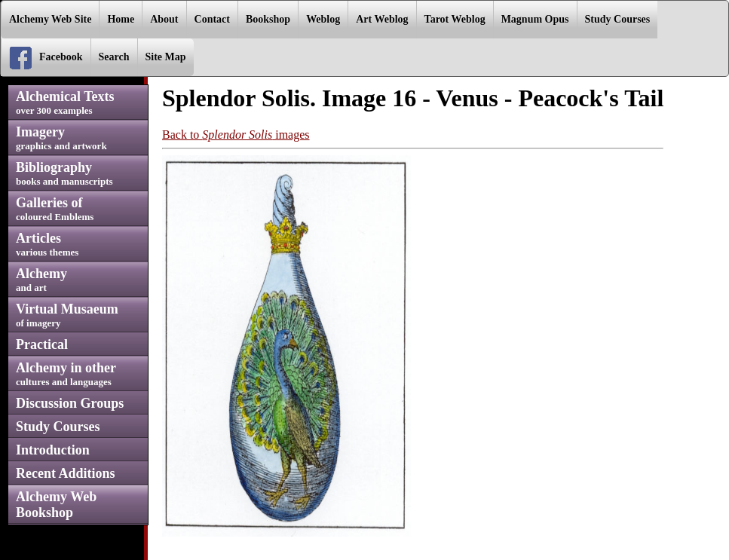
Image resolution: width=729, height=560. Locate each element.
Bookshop (268, 19)
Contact (212, 19)
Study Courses (618, 19)
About (164, 19)
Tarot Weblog (455, 19)
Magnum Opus (535, 19)
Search (114, 57)
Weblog (323, 19)
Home (121, 19)
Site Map (166, 57)
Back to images (236, 135)
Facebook (46, 58)
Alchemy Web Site (50, 19)
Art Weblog (382, 19)
